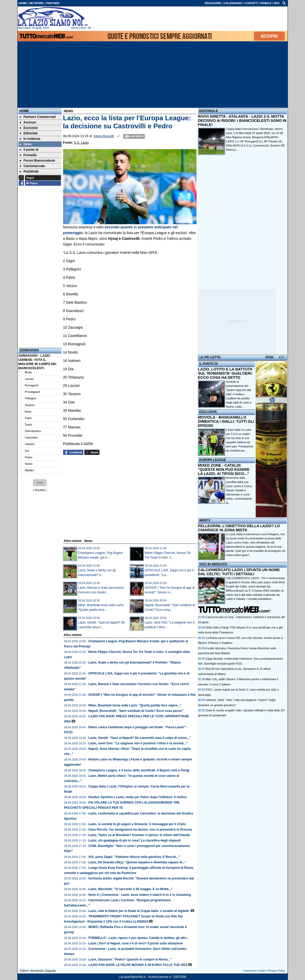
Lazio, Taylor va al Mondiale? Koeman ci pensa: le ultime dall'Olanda (139, 835)
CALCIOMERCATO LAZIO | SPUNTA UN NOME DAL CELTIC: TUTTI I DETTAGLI (239, 572)
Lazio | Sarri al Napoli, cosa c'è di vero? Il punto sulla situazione (135, 943)
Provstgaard (32, 392)
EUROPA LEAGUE (213, 460)
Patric (29, 418)
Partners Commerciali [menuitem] (38, 117)
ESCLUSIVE (208, 412)
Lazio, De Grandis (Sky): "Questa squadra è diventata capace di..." (137, 862)
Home (24, 111)
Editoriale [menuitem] (29, 133)
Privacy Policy (276, 971)
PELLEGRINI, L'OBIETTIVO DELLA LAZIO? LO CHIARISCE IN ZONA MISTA (239, 528)
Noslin (29, 464)
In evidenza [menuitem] (30, 139)
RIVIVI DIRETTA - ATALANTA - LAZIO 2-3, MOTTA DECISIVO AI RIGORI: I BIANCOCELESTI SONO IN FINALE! (242, 121)
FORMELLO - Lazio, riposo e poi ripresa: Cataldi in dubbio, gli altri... (138, 938)
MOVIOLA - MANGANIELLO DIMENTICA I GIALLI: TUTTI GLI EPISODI (226, 421)
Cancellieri (31, 438)
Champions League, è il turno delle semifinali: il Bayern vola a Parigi (139, 770)
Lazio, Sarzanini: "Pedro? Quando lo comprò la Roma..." (130, 959)
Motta (28, 372)
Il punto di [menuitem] (29, 150)
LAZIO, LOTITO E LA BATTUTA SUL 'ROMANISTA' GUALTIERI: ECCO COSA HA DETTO (225, 373)
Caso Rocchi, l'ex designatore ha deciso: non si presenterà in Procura (140, 830)
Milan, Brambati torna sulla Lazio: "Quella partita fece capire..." (135, 705)
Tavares (30, 405)
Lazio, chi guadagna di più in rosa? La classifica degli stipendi (134, 840)
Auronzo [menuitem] (28, 122)
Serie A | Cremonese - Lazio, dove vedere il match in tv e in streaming (140, 895)
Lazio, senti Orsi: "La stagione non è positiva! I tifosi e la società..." (138, 743)
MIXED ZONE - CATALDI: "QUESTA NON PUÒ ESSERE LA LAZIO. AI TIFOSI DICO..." (224, 469)
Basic (28, 412)
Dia (27, 451)
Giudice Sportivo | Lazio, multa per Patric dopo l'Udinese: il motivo (138, 797)
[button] (40, 483)
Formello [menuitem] (28, 155)
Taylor (28, 425)
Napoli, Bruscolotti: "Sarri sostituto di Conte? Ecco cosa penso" (136, 711)
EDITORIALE (209, 111)
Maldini (29, 470)
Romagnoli (32, 385)
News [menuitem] (26, 144)
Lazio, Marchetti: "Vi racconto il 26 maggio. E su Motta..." (130, 889)
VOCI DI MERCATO (213, 564)
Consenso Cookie (254, 971)
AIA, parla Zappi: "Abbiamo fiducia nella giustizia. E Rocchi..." (134, 857)
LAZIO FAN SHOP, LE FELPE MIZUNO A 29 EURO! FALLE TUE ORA (138, 965)
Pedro (29, 457)
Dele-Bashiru (33, 431)
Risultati (40, 490)
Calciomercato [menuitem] (32, 166)
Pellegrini (31, 398)
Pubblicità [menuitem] (29, 171)
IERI (282, 357)
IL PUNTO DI (209, 364)
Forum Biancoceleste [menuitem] (37, 161)
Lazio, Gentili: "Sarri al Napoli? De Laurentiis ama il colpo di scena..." (140, 738)
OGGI (269, 357)
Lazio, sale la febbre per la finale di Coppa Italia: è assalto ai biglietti (139, 911)
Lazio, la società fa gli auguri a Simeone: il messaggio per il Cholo (137, 824)
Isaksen (30, 444)
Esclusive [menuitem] (29, 128)
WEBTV (205, 520)
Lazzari (29, 379)
